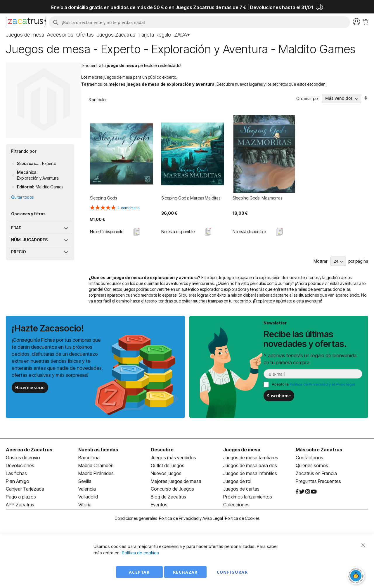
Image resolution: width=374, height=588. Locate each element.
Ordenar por (308, 98)
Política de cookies (140, 553)
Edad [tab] (16, 228)
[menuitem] (25, 35)
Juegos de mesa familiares (251, 458)
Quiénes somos (312, 465)
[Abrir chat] (356, 576)
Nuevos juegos (166, 473)
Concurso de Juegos (172, 489)
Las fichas (16, 473)
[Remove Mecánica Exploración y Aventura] (13, 175)
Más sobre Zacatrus (319, 450)
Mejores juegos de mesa (176, 481)
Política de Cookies (242, 518)
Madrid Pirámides (96, 473)
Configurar (232, 572)
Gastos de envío (23, 458)
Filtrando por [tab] (24, 151)
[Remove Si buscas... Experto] (13, 164)
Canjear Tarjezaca (25, 489)
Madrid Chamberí (96, 465)
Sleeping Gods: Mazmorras (257, 198)
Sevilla (85, 481)
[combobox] (199, 22)
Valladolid (88, 497)
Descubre (162, 450)
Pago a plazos (21, 497)
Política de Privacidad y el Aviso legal (322, 384)
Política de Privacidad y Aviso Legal (191, 518)
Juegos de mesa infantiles (250, 473)
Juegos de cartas (241, 489)
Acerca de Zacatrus (29, 450)
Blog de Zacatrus (168, 497)
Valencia (87, 489)
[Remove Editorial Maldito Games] (13, 187)
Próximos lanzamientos (248, 497)
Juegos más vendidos (173, 458)
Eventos (159, 505)
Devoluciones (20, 465)
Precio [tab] (19, 252)
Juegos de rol (237, 481)
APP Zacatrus (20, 505)
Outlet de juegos (168, 465)
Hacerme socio (30, 387)
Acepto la (313, 384)
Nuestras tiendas (98, 450)
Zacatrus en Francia (316, 473)
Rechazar (185, 572)
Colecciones (236, 505)
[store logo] (26, 22)
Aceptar (139, 572)
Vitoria (85, 505)
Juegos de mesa (242, 450)
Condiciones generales (136, 518)
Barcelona (89, 458)
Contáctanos (309, 458)
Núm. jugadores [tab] (29, 240)
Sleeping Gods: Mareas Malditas (191, 198)
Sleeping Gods (103, 198)
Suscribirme (279, 396)
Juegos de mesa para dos (250, 465)
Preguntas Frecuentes (318, 481)
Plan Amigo (18, 481)
